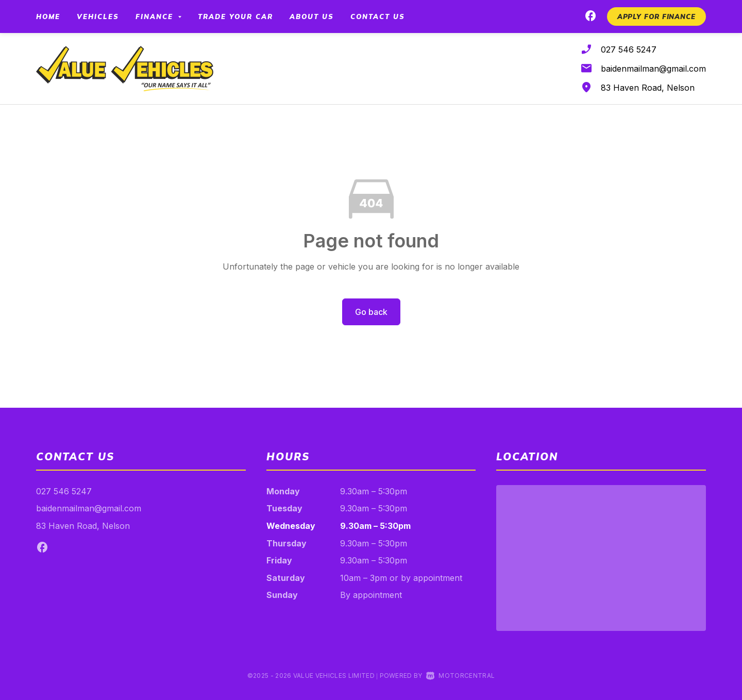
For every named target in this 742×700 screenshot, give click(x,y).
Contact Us (378, 16)
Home (48, 16)
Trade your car (235, 16)
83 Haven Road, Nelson (648, 88)
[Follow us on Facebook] (591, 18)
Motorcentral (460, 676)
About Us (312, 16)
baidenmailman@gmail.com (653, 69)
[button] (656, 16)
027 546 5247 (629, 49)
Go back (371, 312)
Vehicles (98, 16)
